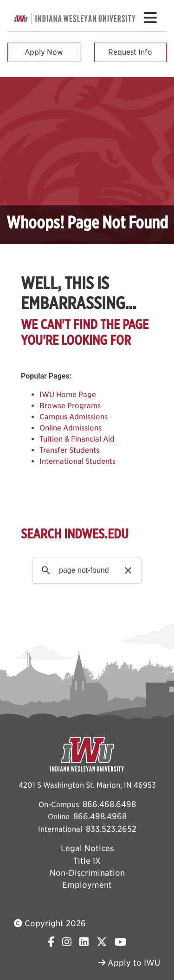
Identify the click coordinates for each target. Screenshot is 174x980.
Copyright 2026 (50, 923)
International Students (77, 461)
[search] (86, 570)
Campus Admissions (74, 417)
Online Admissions (71, 428)
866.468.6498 (109, 804)
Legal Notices (87, 848)
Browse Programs (70, 406)
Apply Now (44, 52)
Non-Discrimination (87, 873)
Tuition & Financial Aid (77, 439)
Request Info (130, 52)
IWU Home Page (68, 395)
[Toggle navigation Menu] (150, 18)
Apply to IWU (129, 963)
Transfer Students (69, 450)
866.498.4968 (100, 816)
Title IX (87, 861)
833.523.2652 (111, 829)
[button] (128, 570)
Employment (87, 885)
